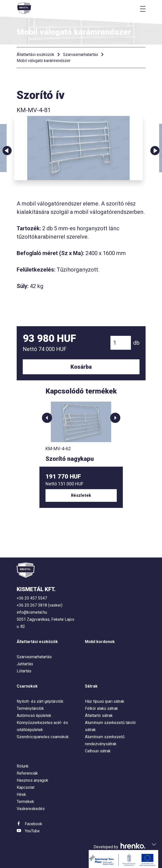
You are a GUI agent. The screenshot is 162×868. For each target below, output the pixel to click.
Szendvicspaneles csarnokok (43, 737)
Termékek (25, 802)
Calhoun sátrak (98, 751)
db (136, 343)
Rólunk (23, 766)
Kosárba (81, 367)
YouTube (32, 831)
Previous (7, 151)
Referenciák (27, 773)
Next (155, 151)
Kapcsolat (26, 787)
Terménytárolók (30, 708)
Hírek (21, 794)
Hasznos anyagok (32, 780)
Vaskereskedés (31, 809)
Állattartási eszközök (36, 55)
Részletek (81, 495)
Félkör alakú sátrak (101, 708)
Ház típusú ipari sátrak (105, 701)
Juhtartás (25, 664)
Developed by (120, 847)
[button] (47, 418)
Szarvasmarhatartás (80, 55)
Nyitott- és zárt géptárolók (40, 701)
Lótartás (24, 671)
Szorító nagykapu (70, 459)
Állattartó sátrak (99, 716)
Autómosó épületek (34, 716)
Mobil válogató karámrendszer (44, 61)
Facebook (33, 824)
